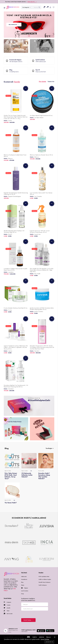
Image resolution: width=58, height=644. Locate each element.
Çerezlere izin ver (49, 642)
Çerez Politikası (45, 639)
